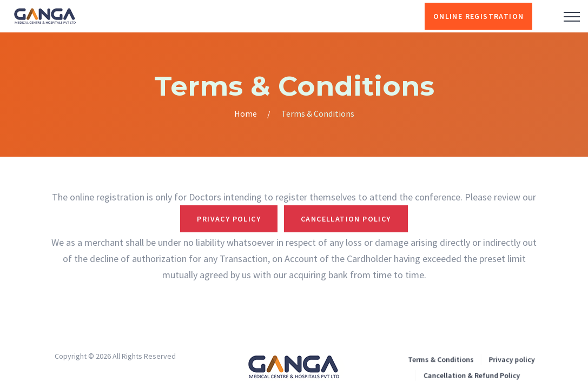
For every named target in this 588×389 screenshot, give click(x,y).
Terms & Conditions (443, 360)
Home (246, 113)
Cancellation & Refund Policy (471, 374)
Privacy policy (509, 360)
